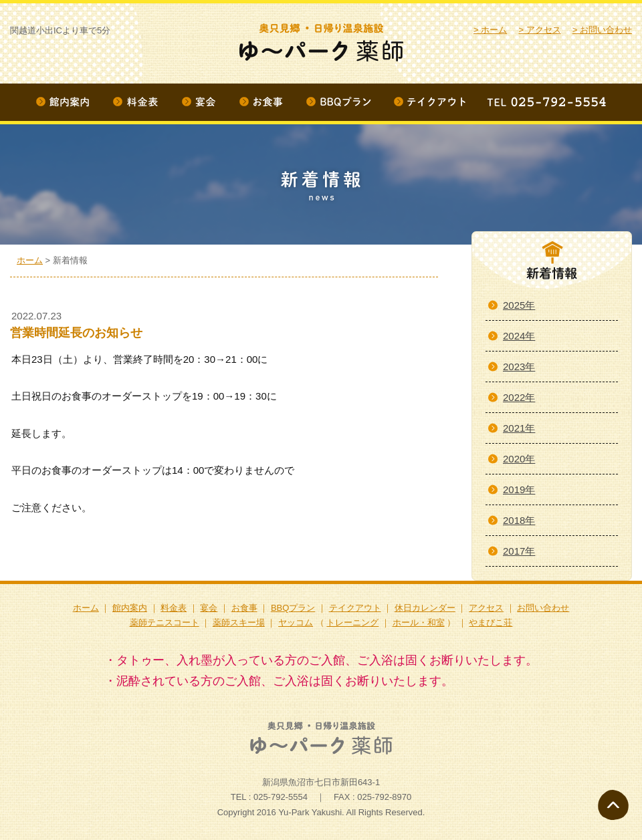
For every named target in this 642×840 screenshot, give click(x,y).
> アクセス (539, 30)
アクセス (486, 608)
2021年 (519, 428)
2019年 (519, 489)
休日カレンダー (425, 608)
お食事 (244, 608)
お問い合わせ (543, 608)
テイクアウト (355, 608)
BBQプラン (293, 608)
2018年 (519, 520)
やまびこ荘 (491, 622)
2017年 (519, 551)
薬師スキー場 (239, 622)
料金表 (174, 608)
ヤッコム (296, 622)
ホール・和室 (419, 622)
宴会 (209, 608)
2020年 (519, 459)
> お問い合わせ (602, 30)
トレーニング (352, 622)
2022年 (519, 397)
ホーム (30, 260)
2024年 (519, 336)
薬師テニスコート (165, 622)
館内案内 (130, 608)
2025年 (519, 305)
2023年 (519, 367)
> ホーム (490, 30)
